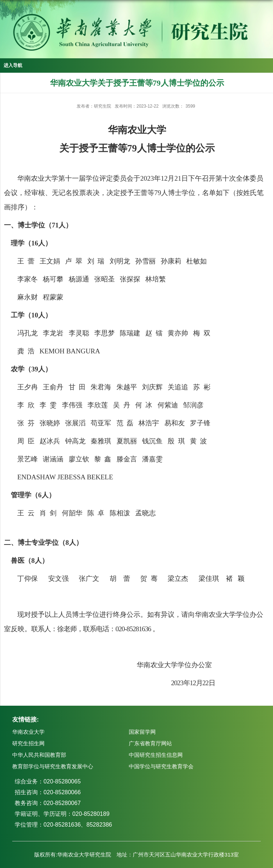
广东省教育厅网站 (150, 743)
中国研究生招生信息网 (156, 755)
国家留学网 (142, 732)
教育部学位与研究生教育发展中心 (53, 766)
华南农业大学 (28, 732)
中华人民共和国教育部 (39, 755)
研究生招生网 (28, 743)
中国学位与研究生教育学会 (161, 766)
